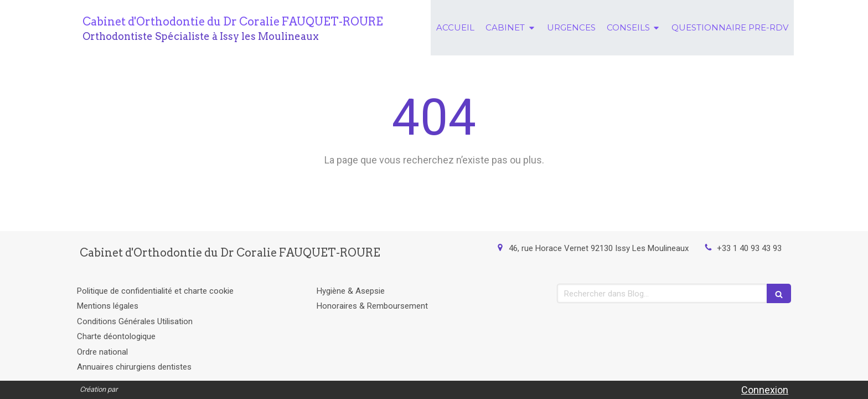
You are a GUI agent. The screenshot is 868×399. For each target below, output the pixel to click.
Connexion (765, 390)
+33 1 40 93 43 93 (749, 248)
